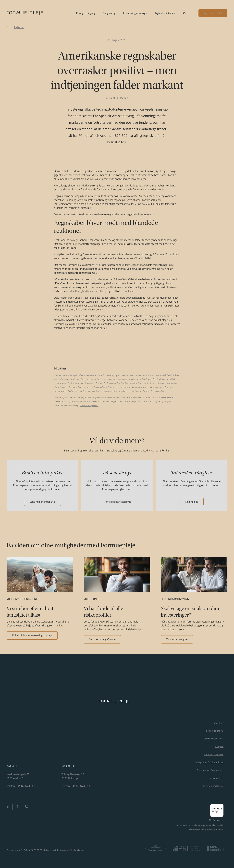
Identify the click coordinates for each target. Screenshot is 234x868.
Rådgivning (109, 13)
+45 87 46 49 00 (26, 786)
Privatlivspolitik (51, 850)
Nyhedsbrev (218, 723)
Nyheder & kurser (165, 13)
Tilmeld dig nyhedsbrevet (117, 502)
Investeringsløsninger (135, 13)
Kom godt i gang (86, 13)
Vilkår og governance (214, 754)
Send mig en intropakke (43, 502)
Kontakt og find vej (215, 731)
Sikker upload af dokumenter (210, 770)
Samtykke (219, 747)
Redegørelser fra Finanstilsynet (209, 762)
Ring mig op (192, 502)
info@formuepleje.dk (89, 405)
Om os (187, 13)
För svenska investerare (213, 786)
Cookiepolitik (66, 850)
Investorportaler (216, 778)
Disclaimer (79, 850)
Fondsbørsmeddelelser (213, 739)
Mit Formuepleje (216, 820)
